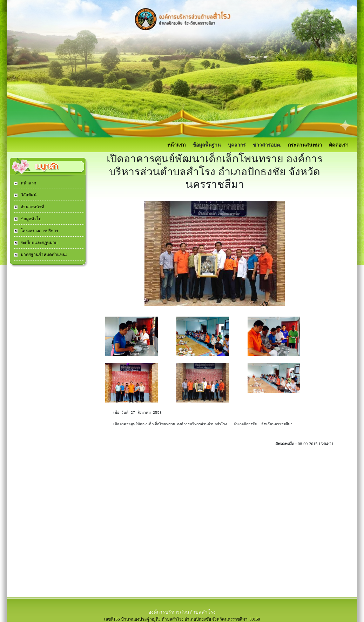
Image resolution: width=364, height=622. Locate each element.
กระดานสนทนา (305, 145)
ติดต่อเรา (339, 145)
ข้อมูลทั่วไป (31, 219)
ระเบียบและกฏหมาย (39, 243)
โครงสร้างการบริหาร (39, 231)
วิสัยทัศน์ (28, 195)
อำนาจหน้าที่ (32, 207)
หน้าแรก (176, 145)
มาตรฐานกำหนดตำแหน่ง (44, 255)
